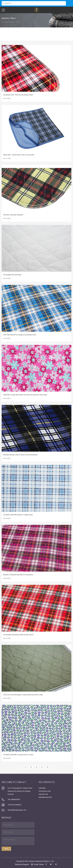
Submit (6, 849)
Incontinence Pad (45, 791)
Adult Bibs (42, 788)
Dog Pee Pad (43, 794)
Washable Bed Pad (45, 797)
